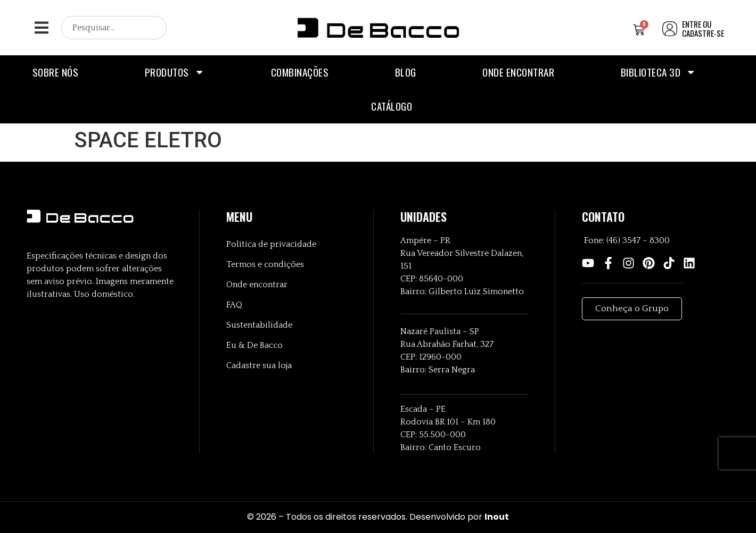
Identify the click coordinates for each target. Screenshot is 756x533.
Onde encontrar (518, 72)
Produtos (175, 72)
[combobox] (114, 28)
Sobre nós (56, 72)
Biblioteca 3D (659, 72)
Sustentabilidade (259, 325)
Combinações (300, 72)
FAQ (234, 305)
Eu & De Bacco (254, 345)
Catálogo (392, 106)
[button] (41, 28)
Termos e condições (265, 264)
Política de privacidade (271, 244)
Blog (406, 72)
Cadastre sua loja (259, 365)
